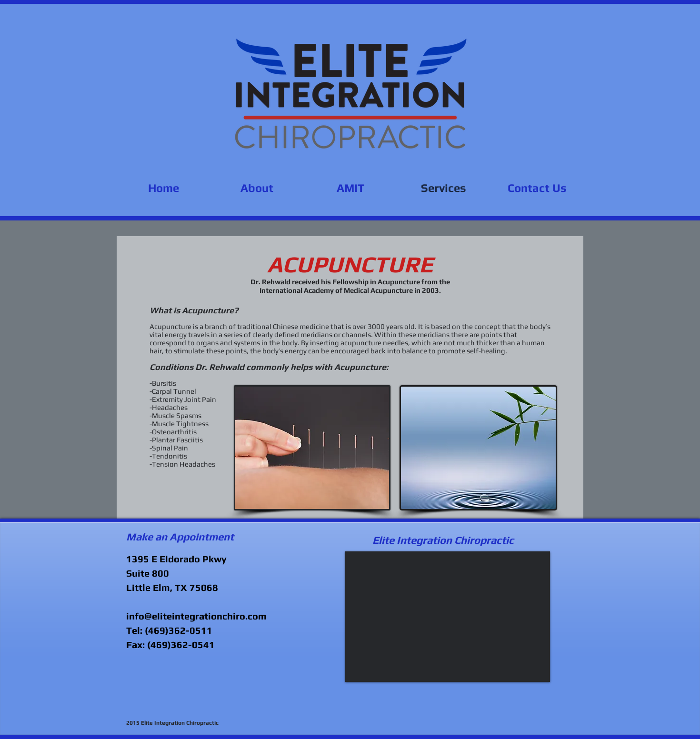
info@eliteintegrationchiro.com (196, 616)
